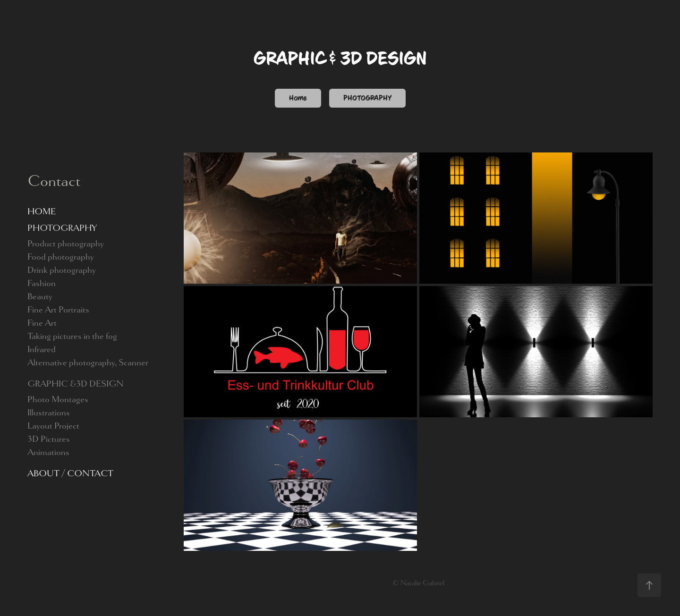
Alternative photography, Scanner (88, 363)
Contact (54, 181)
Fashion (42, 283)
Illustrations (49, 413)
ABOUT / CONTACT (70, 473)
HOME (42, 211)
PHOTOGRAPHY (367, 98)
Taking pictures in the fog (72, 336)
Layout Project (53, 426)
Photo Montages (58, 399)
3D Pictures (49, 439)
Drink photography (62, 270)
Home (298, 98)
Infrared (42, 349)
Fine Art (42, 323)
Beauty (40, 296)
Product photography (66, 244)
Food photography (61, 257)
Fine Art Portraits (58, 310)
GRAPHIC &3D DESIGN (76, 384)
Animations (48, 452)
